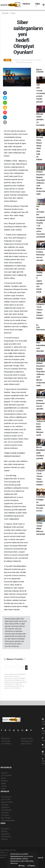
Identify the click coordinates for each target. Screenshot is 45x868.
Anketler (4, 831)
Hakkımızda (6, 738)
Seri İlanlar (5, 815)
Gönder (27, 668)
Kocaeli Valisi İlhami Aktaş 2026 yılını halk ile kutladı (40, 148)
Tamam (31, 866)
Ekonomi (5, 781)
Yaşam (4, 786)
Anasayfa (5, 13)
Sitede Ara (5, 829)
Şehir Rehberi (6, 818)
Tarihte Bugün (7, 810)
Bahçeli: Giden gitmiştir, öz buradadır (40, 120)
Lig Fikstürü (5, 807)
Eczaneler (5, 805)
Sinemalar (5, 813)
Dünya (13, 13)
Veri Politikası (6, 744)
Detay (22, 866)
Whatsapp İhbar (27, 741)
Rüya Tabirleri (6, 837)
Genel (3, 778)
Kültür (3, 789)
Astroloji (4, 839)
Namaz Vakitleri (7, 802)
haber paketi (5, 860)
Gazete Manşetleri (8, 820)
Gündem (26, 4)
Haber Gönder (26, 744)
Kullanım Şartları (27, 738)
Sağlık (4, 783)
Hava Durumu (6, 797)
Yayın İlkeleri (6, 741)
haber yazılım (5, 863)
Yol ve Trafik (6, 799)
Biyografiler (6, 834)
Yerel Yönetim (7, 775)
